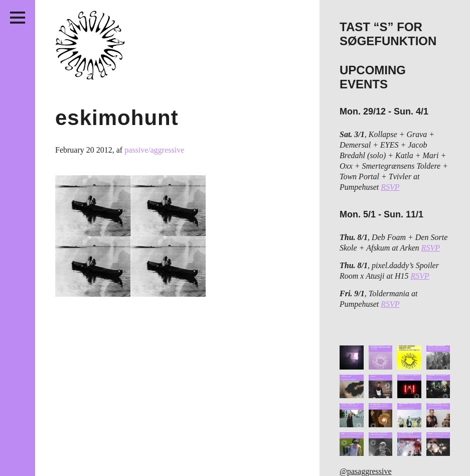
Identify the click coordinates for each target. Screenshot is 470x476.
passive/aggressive (154, 150)
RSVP (390, 187)
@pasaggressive (366, 471)
